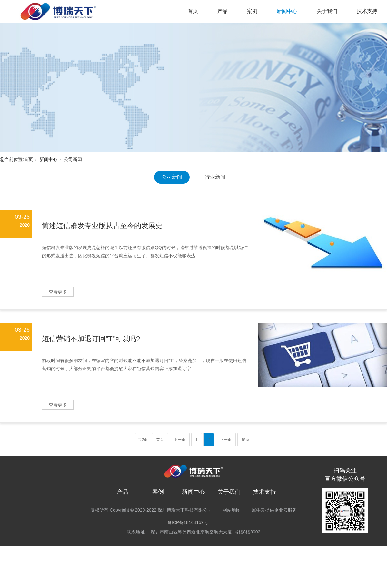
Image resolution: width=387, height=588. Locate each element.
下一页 (226, 440)
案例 (252, 11)
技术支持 (367, 11)
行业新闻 (215, 177)
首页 (193, 11)
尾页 (245, 440)
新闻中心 (287, 11)
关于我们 (327, 11)
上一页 (180, 440)
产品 (223, 11)
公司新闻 (73, 159)
